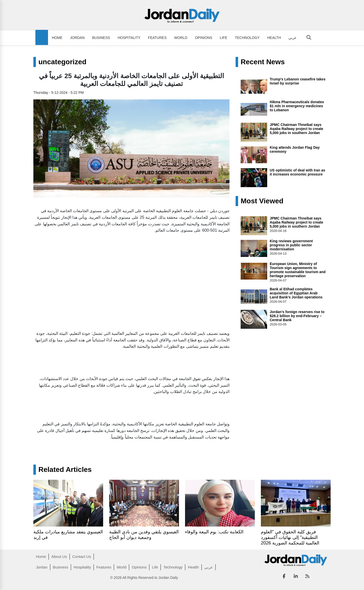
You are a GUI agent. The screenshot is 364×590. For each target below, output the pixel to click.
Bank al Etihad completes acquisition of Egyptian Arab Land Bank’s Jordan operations (296, 293)
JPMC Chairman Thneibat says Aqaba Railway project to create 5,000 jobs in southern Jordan (297, 129)
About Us (59, 556)
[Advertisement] (131, 275)
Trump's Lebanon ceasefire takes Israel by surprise (298, 81)
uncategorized (62, 62)
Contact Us (82, 556)
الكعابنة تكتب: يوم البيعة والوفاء (214, 532)
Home (57, 38)
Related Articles (65, 470)
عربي (292, 38)
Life (224, 38)
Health (274, 38)
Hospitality (129, 38)
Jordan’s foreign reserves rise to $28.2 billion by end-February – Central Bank (297, 316)
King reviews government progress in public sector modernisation (291, 245)
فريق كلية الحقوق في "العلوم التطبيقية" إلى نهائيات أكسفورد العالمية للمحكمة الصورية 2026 (290, 537)
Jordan (77, 38)
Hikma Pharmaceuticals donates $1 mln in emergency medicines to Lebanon (297, 106)
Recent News (263, 62)
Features (157, 38)
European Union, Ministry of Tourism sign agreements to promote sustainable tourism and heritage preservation (298, 270)
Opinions (203, 38)
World (181, 38)
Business (101, 38)
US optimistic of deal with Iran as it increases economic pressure (297, 172)
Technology (247, 38)
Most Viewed (262, 201)
